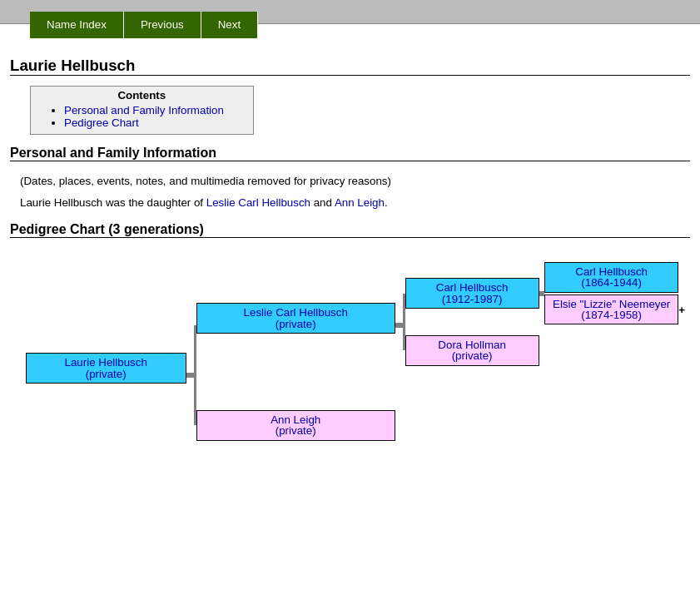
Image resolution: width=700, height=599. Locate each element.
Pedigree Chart (102, 123)
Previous (162, 25)
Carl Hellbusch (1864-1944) (611, 277)
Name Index (77, 25)
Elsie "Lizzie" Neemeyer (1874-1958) (611, 309)
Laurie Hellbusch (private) (106, 368)
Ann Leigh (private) (295, 425)
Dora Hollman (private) (472, 350)
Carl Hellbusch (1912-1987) (472, 293)
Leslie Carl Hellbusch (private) (296, 318)
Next (229, 25)
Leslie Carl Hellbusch (258, 203)
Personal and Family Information (144, 110)
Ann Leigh (360, 203)
